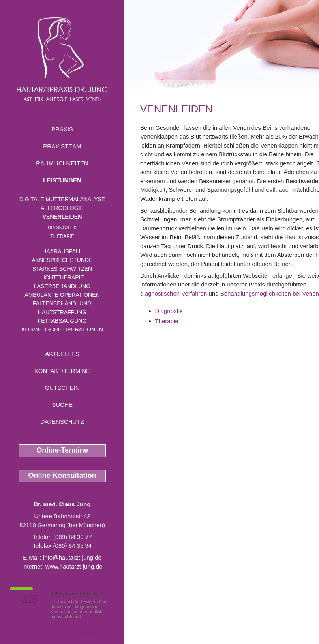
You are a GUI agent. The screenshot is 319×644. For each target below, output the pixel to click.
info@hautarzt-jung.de (72, 557)
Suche (62, 405)
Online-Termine (62, 450)
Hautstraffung (62, 312)
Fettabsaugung (62, 321)
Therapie (62, 236)
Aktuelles (62, 354)
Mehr (93, 617)
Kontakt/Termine (62, 371)
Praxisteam (62, 146)
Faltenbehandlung (62, 303)
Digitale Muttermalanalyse (62, 199)
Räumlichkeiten (62, 163)
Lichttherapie (62, 277)
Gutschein (62, 388)
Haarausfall (62, 251)
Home (146, 84)
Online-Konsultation (62, 476)
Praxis (62, 129)
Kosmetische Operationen (62, 329)
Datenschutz (62, 422)
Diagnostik (62, 228)
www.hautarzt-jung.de (74, 566)
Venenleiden (62, 217)
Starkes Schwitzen (62, 269)
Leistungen (62, 180)
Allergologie (62, 208)
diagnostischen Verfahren (174, 293)
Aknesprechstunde (62, 260)
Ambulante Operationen (62, 295)
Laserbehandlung (62, 286)
